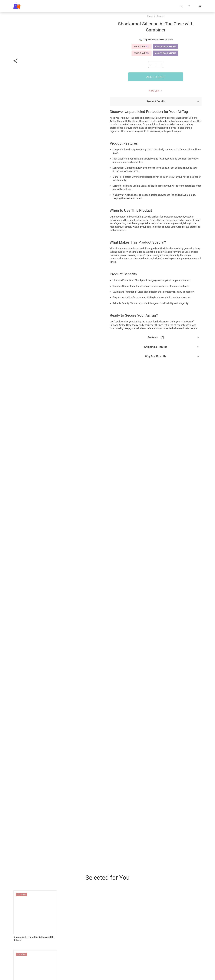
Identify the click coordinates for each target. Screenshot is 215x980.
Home (150, 16)
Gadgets (160, 16)
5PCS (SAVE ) (142, 53)
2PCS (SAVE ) (142, 46)
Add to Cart (156, 77)
